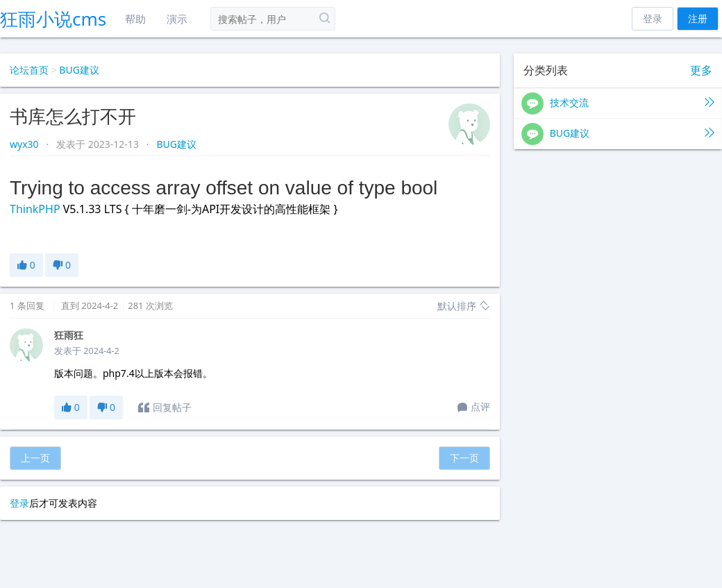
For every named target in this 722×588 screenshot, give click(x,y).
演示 (177, 19)
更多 (701, 70)
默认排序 (464, 306)
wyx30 (25, 144)
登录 (653, 18)
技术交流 (618, 103)
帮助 (135, 19)
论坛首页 (29, 70)
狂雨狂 (69, 335)
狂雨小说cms (53, 19)
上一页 (35, 458)
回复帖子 (165, 408)
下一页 (464, 458)
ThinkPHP (35, 209)
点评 (474, 408)
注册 (698, 18)
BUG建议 (79, 70)
